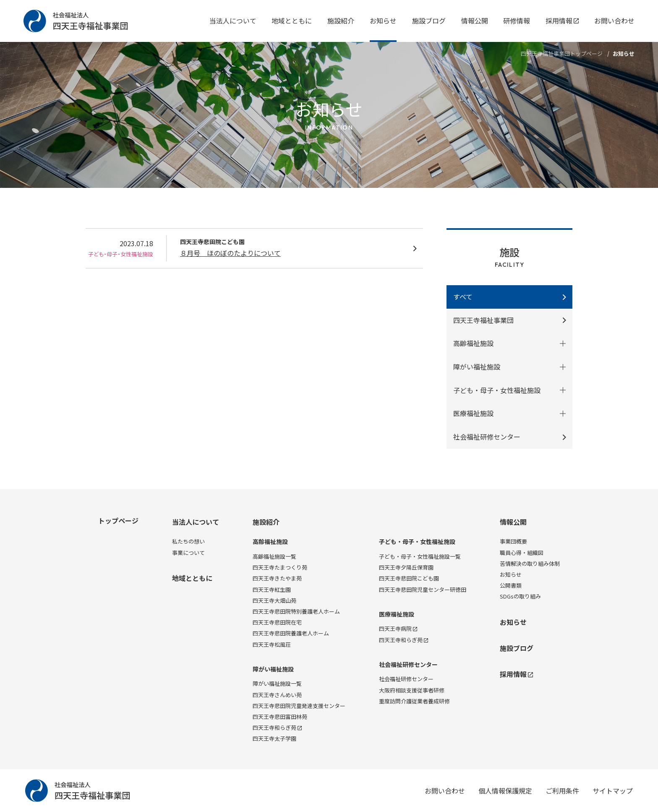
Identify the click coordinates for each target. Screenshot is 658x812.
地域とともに (292, 21)
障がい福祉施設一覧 (277, 683)
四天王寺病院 (398, 629)
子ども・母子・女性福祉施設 (417, 542)
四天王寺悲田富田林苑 (280, 717)
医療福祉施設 (397, 614)
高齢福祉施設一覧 (274, 556)
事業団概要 (513, 541)
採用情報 (562, 21)
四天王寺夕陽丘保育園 (406, 567)
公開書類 (511, 585)
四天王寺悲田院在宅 (277, 622)
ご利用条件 (562, 791)
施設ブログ (429, 21)
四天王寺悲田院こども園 (409, 578)
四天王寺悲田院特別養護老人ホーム (296, 611)
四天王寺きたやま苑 (277, 578)
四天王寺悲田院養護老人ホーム (291, 633)
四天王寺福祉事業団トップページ (562, 53)
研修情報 (517, 21)
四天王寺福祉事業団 (483, 320)
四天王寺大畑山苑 (274, 600)
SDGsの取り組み (520, 596)
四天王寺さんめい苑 (277, 695)
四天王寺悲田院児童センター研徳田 (423, 589)
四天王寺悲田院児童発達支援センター (299, 706)
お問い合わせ (614, 21)
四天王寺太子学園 (274, 738)
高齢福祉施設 (270, 542)
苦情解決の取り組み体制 (530, 563)
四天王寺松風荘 (272, 644)
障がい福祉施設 (273, 669)
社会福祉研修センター (487, 437)
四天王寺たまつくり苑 (280, 567)
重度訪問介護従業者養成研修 (414, 701)
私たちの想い (188, 541)
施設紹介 (341, 21)
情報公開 (475, 21)
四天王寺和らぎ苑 (277, 727)
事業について (188, 553)
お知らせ (383, 21)
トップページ (118, 521)
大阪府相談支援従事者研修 (412, 690)
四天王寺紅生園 (272, 589)
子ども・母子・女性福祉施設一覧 (420, 556)
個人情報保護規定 (505, 791)
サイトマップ (613, 791)
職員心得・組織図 (522, 553)
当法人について (233, 21)
